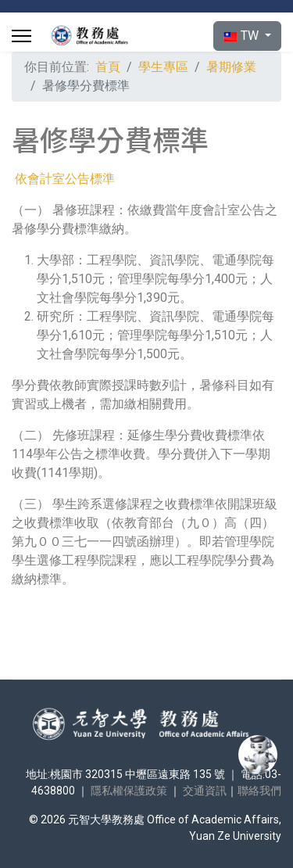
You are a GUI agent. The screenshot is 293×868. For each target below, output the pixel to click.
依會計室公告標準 (65, 179)
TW (243, 36)
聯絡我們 (259, 791)
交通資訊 (205, 791)
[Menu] (21, 36)
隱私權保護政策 (129, 791)
